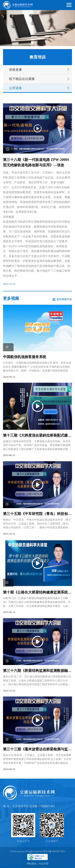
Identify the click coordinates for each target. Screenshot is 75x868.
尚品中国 (44, 864)
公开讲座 (15, 88)
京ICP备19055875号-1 (54, 851)
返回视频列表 (64, 299)
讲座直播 (15, 70)
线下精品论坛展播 (22, 79)
